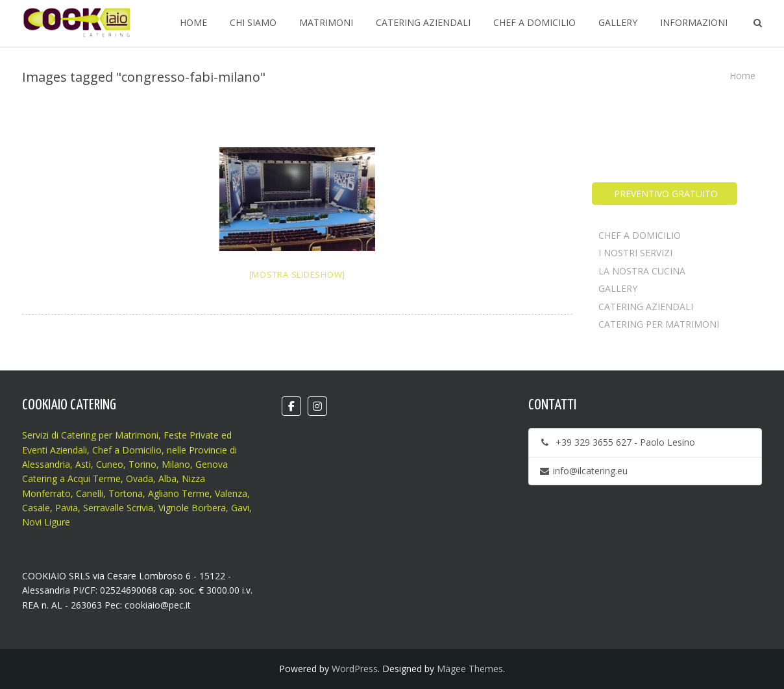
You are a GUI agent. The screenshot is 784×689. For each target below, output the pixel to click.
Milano (176, 464)
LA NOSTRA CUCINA (642, 271)
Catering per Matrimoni (110, 435)
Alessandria (46, 464)
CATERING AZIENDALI (646, 307)
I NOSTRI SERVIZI (635, 253)
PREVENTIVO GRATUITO (665, 194)
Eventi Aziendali (55, 450)
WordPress (355, 669)
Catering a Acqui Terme (71, 478)
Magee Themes (470, 669)
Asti (83, 464)
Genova (212, 464)
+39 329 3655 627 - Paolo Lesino (617, 442)
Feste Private (190, 435)
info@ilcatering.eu (583, 471)
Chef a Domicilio (127, 450)
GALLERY (618, 288)
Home (742, 76)
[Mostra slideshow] (298, 274)
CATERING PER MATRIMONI (659, 324)
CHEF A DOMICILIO (640, 235)
